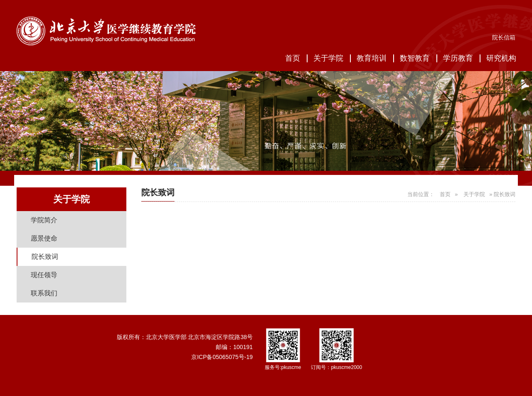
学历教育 (458, 58)
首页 (293, 58)
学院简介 (44, 220)
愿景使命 (44, 238)
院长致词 (45, 257)
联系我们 (44, 293)
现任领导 (44, 275)
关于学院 (328, 58)
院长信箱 (504, 37)
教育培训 (372, 58)
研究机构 (501, 58)
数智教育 (415, 58)
